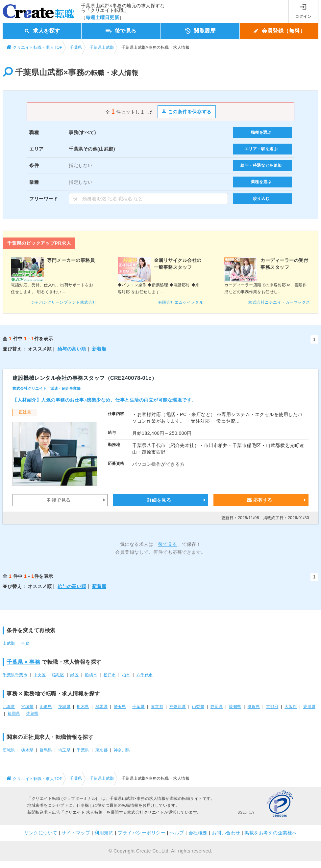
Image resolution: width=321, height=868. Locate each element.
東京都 (157, 707)
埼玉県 (120, 707)
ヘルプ (177, 833)
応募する (260, 500)
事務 (25, 643)
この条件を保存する (187, 112)
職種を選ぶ (261, 132)
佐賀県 (32, 714)
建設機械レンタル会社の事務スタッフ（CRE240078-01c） (85, 378)
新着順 (99, 349)
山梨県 (198, 707)
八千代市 (145, 675)
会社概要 (198, 833)
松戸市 (110, 675)
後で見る (59, 500)
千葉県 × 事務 (23, 662)
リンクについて (41, 833)
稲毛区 (58, 675)
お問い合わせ (226, 833)
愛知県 (235, 707)
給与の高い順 (72, 349)
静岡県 (217, 707)
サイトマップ (76, 833)
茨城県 (64, 707)
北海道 (9, 707)
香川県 (309, 707)
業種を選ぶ (261, 182)
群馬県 (102, 707)
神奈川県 (178, 707)
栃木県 (83, 707)
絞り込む (261, 199)
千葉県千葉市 (15, 675)
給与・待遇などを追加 (261, 165)
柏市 (126, 675)
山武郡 (9, 643)
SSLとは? (246, 812)
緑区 (74, 675)
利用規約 (104, 833)
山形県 (46, 707)
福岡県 (14, 714)
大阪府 (291, 707)
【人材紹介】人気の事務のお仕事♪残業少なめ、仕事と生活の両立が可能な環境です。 (104, 400)
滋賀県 (254, 707)
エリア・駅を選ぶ (261, 149)
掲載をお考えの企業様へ (271, 833)
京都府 (272, 707)
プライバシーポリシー (142, 833)
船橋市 (91, 675)
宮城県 (27, 707)
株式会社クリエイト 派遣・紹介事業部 (47, 388)
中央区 (40, 675)
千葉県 (138, 707)
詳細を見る (159, 500)
